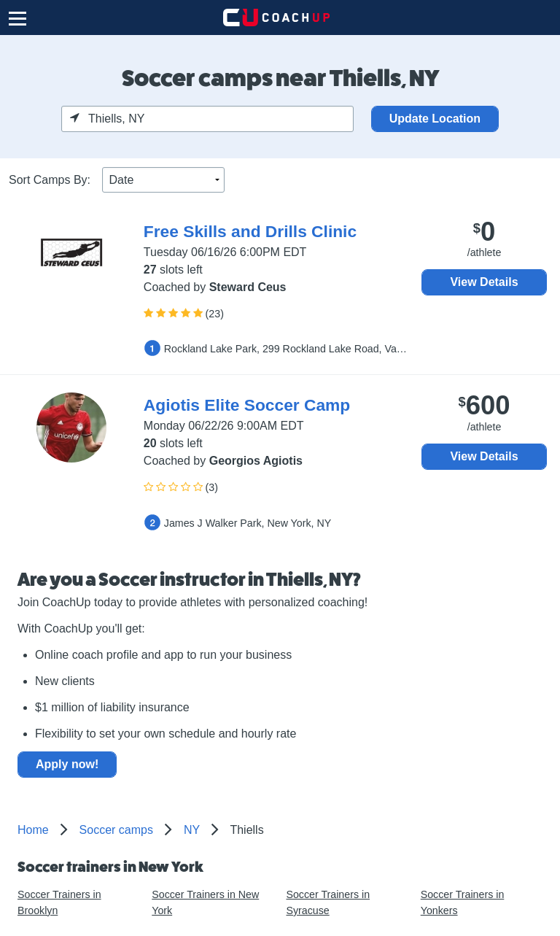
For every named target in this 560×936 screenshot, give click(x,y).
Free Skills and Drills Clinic (250, 231)
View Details (484, 282)
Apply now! (67, 764)
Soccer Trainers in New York (205, 902)
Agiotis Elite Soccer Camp (247, 405)
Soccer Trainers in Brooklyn (59, 902)
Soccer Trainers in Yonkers (463, 902)
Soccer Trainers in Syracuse (328, 902)
